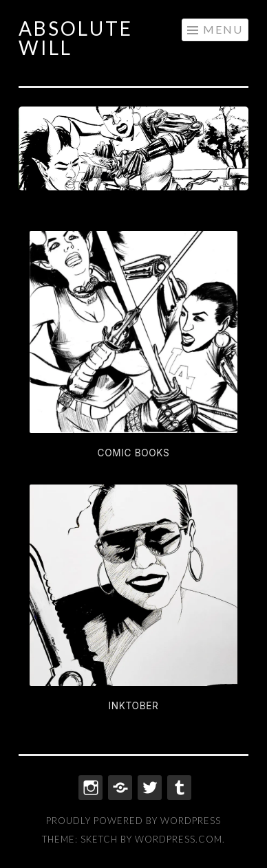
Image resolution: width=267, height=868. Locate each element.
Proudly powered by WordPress (133, 821)
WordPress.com (179, 839)
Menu (223, 29)
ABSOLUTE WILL (76, 38)
